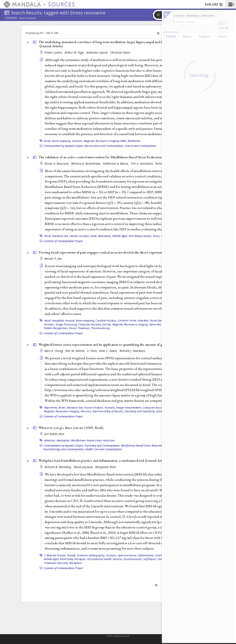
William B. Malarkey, (59, 467)
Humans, (78, 141)
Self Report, (150, 559)
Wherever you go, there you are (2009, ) (71, 428)
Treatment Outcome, (56, 563)
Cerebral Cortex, (127, 320)
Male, (94, 236)
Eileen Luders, (54, 52)
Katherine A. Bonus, (116, 164)
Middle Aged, (120, 236)
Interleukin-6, (163, 555)
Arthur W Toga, (75, 52)
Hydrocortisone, (127, 555)
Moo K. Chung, (54, 351)
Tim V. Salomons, (143, 164)
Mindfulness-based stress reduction (93, 440)
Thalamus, (84, 328)
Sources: (12, 18)
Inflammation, (146, 555)
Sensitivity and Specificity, (140, 411)
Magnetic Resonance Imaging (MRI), (105, 141)
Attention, (50, 440)
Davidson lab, (60, 236)
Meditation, (105, 236)
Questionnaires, (133, 559)
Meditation (134, 141)
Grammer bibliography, (91, 555)
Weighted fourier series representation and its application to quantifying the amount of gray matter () (119, 344)
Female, (74, 236)
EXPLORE (214, 5)
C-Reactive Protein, (55, 555)
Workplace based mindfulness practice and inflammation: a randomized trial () (103, 460)
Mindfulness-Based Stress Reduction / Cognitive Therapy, (154, 445)
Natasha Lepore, (98, 52)
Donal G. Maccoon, (57, 164)
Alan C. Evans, (109, 351)
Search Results (27, 18)
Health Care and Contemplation (104, 449)
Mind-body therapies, (73, 559)
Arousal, (70, 320)
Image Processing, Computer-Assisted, (79, 324)
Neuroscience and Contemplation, (104, 146)
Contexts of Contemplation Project (63, 241)
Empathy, (143, 320)
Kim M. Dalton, (76, 351)
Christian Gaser (120, 52)
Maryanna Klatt (106, 467)
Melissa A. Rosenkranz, (87, 164)
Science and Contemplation (140, 146)
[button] (231, 4)
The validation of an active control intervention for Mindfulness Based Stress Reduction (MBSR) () (118, 157)
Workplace (75, 563)
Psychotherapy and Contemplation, (64, 449)
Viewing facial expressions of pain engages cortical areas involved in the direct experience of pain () (119, 252)
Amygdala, (58, 320)
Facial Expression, (161, 320)
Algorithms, (51, 408)
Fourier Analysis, (94, 408)
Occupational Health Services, (105, 559)
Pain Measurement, (140, 236)
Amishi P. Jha (53, 259)
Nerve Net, (155, 324)
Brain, (48, 141)
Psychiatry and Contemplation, (102, 445)
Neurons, (86, 411)
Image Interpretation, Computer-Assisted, (141, 408)
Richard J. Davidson (132, 351)
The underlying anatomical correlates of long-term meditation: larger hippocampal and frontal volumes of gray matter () (121, 44)
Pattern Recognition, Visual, (60, 328)
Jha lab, (107, 324)
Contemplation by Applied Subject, (64, 146)
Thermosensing (100, 328)
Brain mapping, (62, 141)
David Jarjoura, (84, 467)
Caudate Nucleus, (106, 320)
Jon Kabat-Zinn (54, 434)
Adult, (48, 236)
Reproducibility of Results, (108, 411)
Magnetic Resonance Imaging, (130, 324)
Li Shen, (93, 351)
